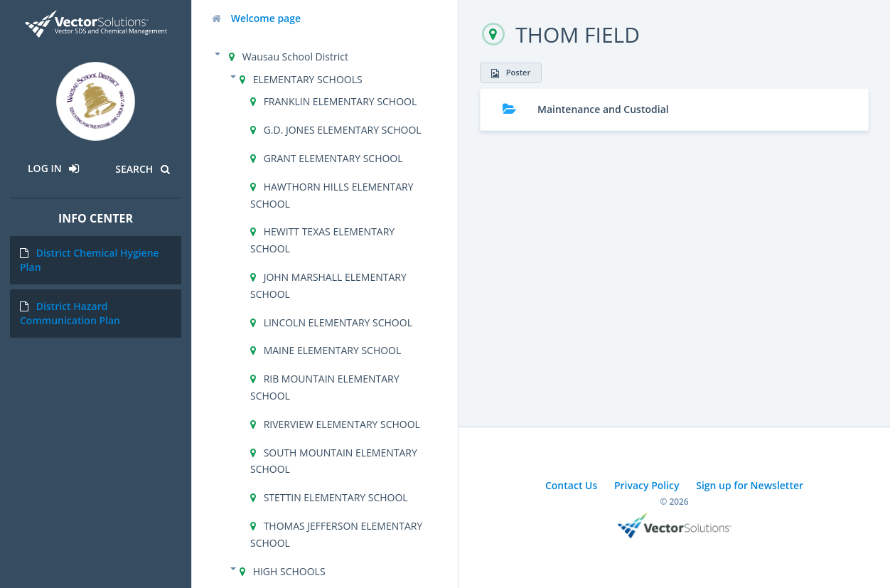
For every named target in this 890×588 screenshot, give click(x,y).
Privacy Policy (647, 485)
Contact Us (571, 485)
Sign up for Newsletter (750, 485)
